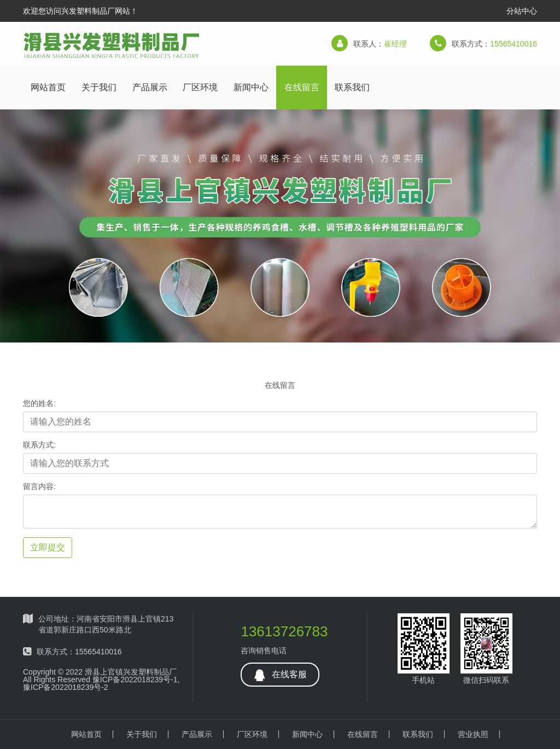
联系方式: (39, 445)
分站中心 (522, 11)
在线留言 (302, 87)
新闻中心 (251, 87)
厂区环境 (200, 87)
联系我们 (352, 87)
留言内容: (39, 486)
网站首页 (48, 87)
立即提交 (48, 547)
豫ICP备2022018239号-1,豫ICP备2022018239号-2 (101, 683)
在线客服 (280, 675)
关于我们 (99, 87)
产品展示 (150, 87)
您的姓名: (39, 403)
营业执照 (473, 734)
